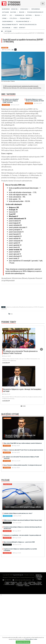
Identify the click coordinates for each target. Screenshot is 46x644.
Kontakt (22, 28)
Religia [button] (38, 15)
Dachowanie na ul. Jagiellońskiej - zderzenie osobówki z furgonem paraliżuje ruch (22, 535)
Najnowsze (6, 9)
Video (15, 28)
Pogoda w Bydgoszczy (35, 12)
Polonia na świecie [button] (23, 21)
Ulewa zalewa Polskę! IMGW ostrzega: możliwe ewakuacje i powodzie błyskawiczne (23, 443)
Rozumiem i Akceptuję (23, 642)
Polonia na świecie (10, 584)
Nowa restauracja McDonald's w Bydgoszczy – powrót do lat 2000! (19, 542)
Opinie (13, 583)
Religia (7, 583)
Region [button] (23, 12)
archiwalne (20, 586)
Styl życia (19, 583)
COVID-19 (36, 307)
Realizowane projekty (10, 25)
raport (42, 307)
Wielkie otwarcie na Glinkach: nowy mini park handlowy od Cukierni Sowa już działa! (23, 520)
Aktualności (22, 307)
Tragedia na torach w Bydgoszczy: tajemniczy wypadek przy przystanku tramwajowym (20, 550)
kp (13, 50)
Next (41, 349)
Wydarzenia (36, 9)
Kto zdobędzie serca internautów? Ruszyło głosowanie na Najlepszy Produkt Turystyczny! (11, 101)
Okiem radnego (37, 583)
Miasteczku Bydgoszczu (28, 25)
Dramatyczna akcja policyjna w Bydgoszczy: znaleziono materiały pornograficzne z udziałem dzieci (23, 528)
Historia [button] (30, 15)
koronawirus (29, 307)
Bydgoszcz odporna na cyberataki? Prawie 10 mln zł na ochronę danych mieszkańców (23, 450)
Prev (4, 349)
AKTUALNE (5, 12)
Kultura (39, 578)
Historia (39, 582)
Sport (21, 582)
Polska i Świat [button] (26, 18)
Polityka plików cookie (31, 639)
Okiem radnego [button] (8, 21)
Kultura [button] (14, 12)
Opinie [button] (5, 18)
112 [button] (11, 15)
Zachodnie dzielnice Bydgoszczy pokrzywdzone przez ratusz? (18, 513)
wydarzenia (15, 307)
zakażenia (4, 309)
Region (40, 579)
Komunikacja (20, 15)
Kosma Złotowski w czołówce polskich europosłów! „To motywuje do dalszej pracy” (23, 465)
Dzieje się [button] (15, 9)
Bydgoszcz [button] (25, 9)
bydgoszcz (9, 307)
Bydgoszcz (39, 575)
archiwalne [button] (7, 28)
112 (25, 582)
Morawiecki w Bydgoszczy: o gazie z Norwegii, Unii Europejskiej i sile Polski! (35, 100)
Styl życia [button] (14, 18)
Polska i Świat (27, 583)
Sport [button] (5, 15)
